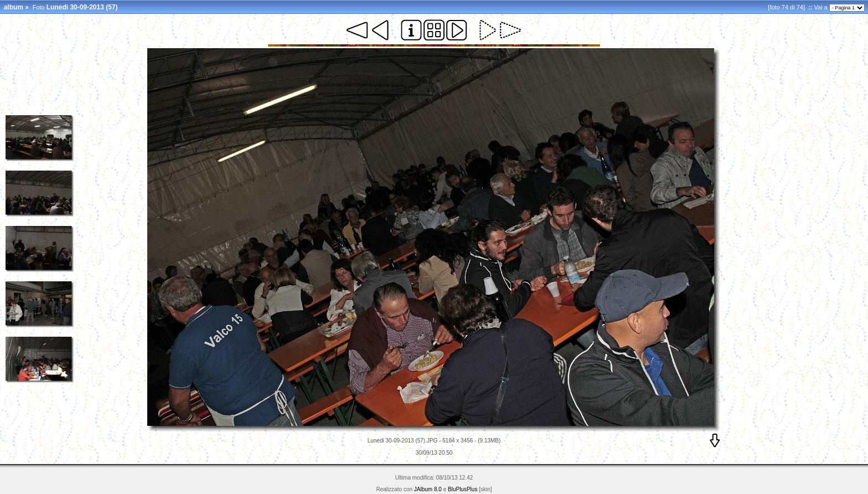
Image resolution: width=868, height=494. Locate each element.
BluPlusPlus (463, 489)
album (14, 7)
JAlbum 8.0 (428, 489)
